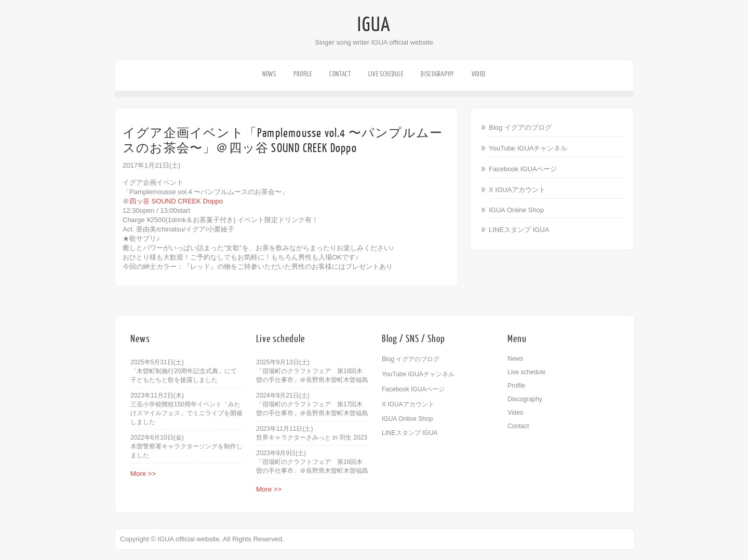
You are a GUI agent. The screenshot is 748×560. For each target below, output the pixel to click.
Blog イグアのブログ (520, 127)
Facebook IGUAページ (523, 169)
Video (479, 74)
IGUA (374, 25)
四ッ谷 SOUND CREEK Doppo (176, 201)
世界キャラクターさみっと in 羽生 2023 (312, 438)
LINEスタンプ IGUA (519, 230)
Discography (437, 74)
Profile (303, 74)
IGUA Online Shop (516, 210)
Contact (340, 74)
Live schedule (386, 74)
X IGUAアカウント (517, 190)
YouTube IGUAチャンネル (528, 148)
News (269, 74)
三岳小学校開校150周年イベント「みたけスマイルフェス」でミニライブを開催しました (186, 413)
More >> (143, 474)
